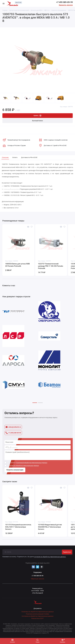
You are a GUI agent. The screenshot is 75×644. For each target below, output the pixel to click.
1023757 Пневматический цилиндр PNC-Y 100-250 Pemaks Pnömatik (51, 266)
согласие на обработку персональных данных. (50, 557)
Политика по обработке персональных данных (38, 612)
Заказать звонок (66, 5)
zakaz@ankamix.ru (13, 427)
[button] (35, 403)
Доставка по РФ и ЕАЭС (29, 157)
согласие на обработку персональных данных (23, 466)
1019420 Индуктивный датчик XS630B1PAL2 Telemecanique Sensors (50, 527)
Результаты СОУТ (37, 618)
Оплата (15, 157)
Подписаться (67, 552)
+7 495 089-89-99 (64, 2)
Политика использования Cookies (37, 614)
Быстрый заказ (37, 121)
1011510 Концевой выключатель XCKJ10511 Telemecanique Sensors (18, 527)
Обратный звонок (38, 579)
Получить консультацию (15, 470)
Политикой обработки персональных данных (32, 463)
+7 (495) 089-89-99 (13, 433)
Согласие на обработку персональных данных (38, 616)
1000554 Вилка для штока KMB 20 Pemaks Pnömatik (17, 265)
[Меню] (4, 3)
